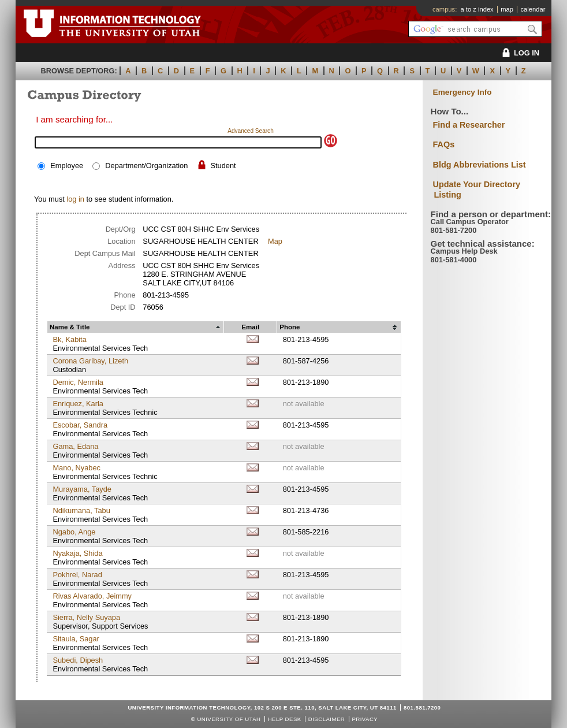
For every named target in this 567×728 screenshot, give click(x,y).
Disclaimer (327, 719)
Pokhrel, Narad (77, 575)
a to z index (477, 9)
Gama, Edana (75, 446)
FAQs (444, 144)
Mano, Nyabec (77, 468)
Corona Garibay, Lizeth (90, 361)
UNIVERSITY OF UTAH (229, 719)
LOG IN (519, 53)
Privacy (365, 719)
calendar (533, 9)
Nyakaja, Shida (77, 553)
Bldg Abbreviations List (480, 165)
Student (223, 166)
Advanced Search (251, 131)
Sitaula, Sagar (76, 639)
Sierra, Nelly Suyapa (86, 617)
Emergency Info (462, 92)
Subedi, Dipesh (78, 660)
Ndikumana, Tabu (81, 510)
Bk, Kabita (69, 339)
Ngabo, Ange (74, 532)
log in (75, 199)
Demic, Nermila (78, 382)
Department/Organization (146, 166)
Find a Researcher (469, 125)
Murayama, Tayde (82, 489)
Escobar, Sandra (80, 425)
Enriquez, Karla (78, 404)
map (507, 9)
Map (275, 241)
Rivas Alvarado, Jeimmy (92, 596)
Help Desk (285, 719)
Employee (67, 166)
